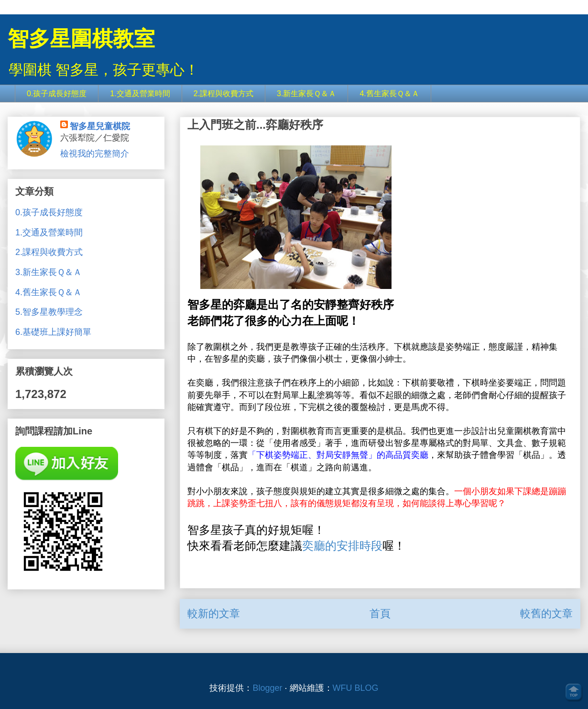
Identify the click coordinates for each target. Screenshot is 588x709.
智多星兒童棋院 (100, 126)
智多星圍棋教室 (81, 39)
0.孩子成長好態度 (57, 94)
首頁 (380, 614)
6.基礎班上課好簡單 (53, 332)
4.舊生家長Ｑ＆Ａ (389, 94)
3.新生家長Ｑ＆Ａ (306, 94)
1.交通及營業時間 (140, 94)
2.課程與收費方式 (223, 94)
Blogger (267, 688)
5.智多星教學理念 (49, 312)
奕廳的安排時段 (342, 546)
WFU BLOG (356, 688)
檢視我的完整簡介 (95, 154)
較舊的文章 (546, 614)
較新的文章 (214, 614)
